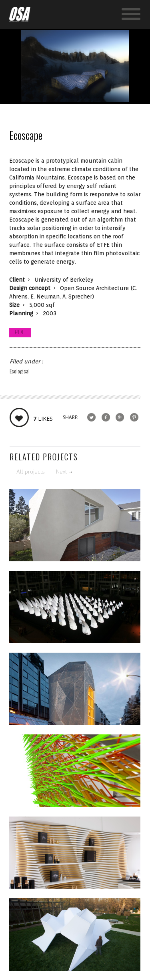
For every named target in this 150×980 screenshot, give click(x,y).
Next (65, 472)
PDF (20, 332)
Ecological (20, 371)
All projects (30, 472)
